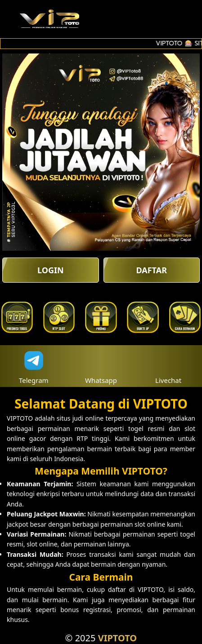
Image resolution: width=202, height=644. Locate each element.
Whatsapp (101, 366)
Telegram (34, 366)
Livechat (168, 366)
